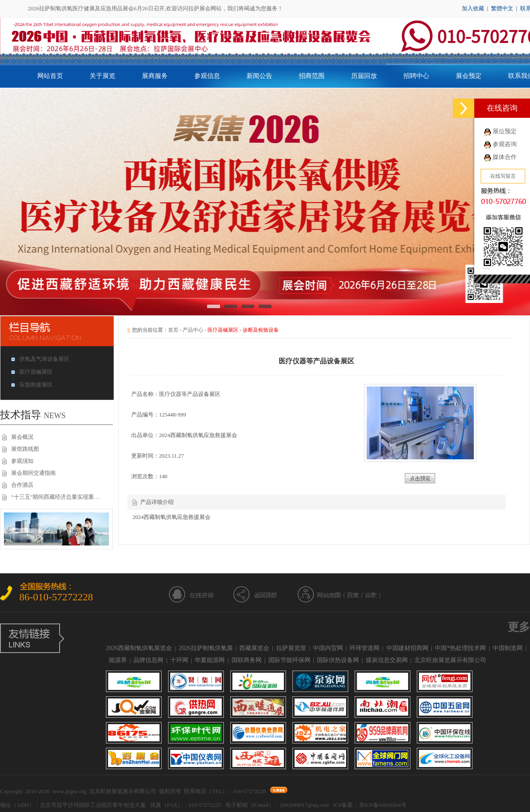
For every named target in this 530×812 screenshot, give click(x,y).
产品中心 (193, 330)
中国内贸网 (328, 648)
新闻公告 (259, 76)
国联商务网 (247, 660)
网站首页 (50, 76)
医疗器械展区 (37, 372)
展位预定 (505, 131)
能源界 (118, 660)
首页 (173, 330)
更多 (519, 627)
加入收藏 (473, 8)
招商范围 (312, 76)
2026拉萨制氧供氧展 (206, 648)
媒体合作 (505, 157)
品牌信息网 (148, 660)
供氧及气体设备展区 (45, 359)
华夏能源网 (210, 660)
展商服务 (155, 76)
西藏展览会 (254, 648)
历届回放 (364, 76)
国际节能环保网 (289, 660)
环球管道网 (364, 648)
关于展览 (102, 76)
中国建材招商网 (407, 648)
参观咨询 (505, 144)
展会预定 (469, 76)
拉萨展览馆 (291, 648)
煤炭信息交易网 (387, 660)
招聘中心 (416, 76)
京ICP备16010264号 (383, 805)
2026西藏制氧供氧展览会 (139, 648)
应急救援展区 (37, 385)
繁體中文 (502, 8)
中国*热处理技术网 (460, 648)
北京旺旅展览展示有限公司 (450, 660)
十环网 (179, 660)
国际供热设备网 (338, 660)
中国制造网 (508, 648)
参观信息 (207, 76)
